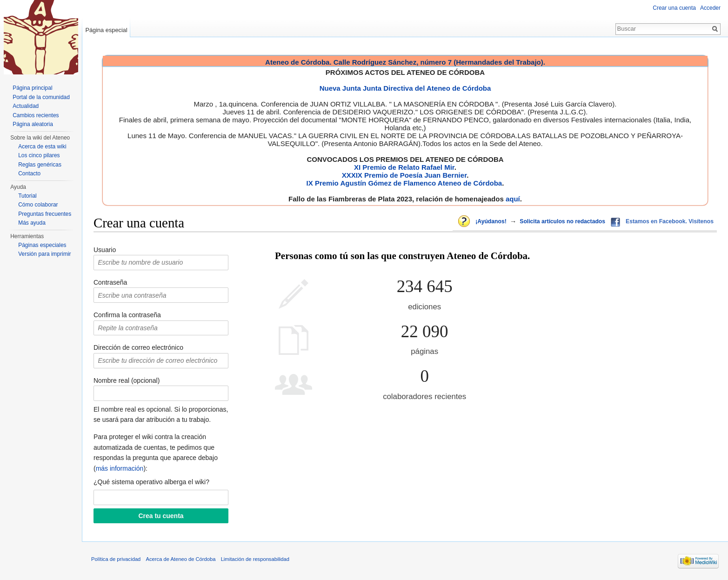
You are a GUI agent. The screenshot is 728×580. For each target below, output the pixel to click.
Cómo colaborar (38, 205)
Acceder (710, 8)
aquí (513, 199)
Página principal (32, 88)
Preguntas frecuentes (45, 214)
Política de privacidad (116, 559)
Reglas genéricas (40, 165)
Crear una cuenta (674, 8)
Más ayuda (32, 223)
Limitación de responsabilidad (255, 559)
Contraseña (110, 282)
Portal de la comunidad (41, 97)
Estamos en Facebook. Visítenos (670, 221)
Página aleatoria (33, 124)
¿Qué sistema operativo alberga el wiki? (151, 482)
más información (120, 468)
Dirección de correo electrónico (138, 347)
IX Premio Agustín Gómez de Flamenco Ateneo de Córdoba (404, 183)
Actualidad (26, 106)
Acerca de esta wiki (42, 147)
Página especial (106, 30)
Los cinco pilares (39, 155)
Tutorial (27, 196)
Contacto (29, 173)
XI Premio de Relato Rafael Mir (404, 167)
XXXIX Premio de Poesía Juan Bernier (404, 175)
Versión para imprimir (44, 254)
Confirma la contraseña (127, 315)
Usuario (105, 250)
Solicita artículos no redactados (562, 221)
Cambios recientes (36, 115)
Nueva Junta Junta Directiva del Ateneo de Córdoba (405, 88)
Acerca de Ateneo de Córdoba (181, 559)
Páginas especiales (42, 245)
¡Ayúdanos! (491, 221)
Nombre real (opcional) (127, 380)
